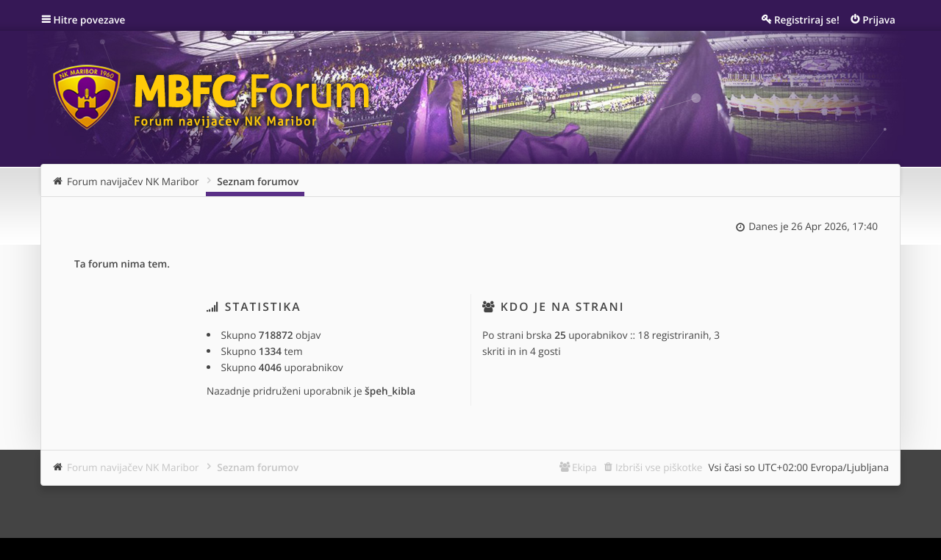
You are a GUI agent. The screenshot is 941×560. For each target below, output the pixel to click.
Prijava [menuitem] (879, 19)
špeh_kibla (390, 391)
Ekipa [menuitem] (584, 467)
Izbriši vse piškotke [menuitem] (659, 467)
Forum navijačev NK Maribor (133, 467)
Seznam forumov (258, 467)
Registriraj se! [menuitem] (807, 19)
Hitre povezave (90, 19)
